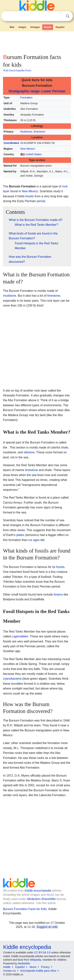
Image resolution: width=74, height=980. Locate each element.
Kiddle (7, 967)
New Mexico (28, 149)
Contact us (9, 971)
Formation (26, 98)
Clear (60, 16)
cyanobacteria (12, 679)
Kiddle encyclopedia (38, 891)
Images (22, 27)
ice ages (34, 540)
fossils (30, 196)
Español (60, 27)
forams (58, 594)
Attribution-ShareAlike (41, 899)
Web (12, 27)
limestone (39, 132)
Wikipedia (35, 960)
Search (68, 16)
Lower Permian (54, 91)
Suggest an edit (47, 927)
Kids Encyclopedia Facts (17, 70)
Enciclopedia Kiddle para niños (38, 971)
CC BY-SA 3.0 (42, 952)
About (33, 967)
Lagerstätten (20, 636)
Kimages (35, 27)
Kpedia (48, 27)
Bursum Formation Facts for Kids (25, 909)
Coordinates (11, 143)
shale (64, 447)
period (41, 201)
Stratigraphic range (24, 91)
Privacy (45, 967)
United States (34, 154)
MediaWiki (24, 963)
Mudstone (26, 132)
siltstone (29, 452)
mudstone (10, 296)
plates (20, 535)
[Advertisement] (37, 42)
